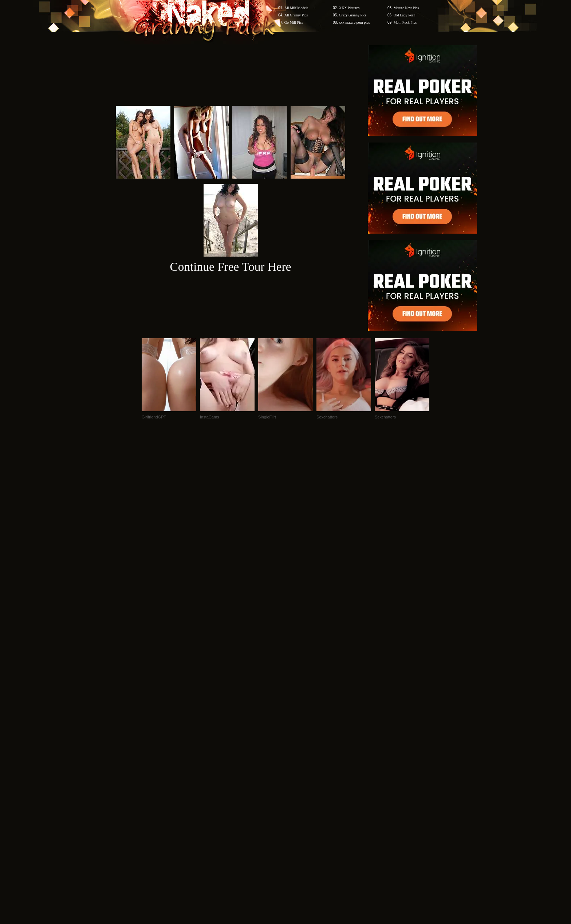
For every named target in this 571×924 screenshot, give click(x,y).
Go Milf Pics (294, 22)
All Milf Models (296, 8)
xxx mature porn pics (355, 22)
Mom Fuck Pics (405, 22)
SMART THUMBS (298, 785)
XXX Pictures (349, 8)
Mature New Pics (406, 8)
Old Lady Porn (404, 15)
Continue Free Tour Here (230, 267)
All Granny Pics (296, 15)
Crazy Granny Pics (353, 15)
